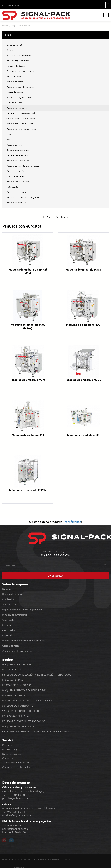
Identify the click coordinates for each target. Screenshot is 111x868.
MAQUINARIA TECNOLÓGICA (18, 726)
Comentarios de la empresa (17, 650)
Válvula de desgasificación (19, 97)
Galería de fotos (11, 645)
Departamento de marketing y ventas (22, 609)
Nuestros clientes (12, 753)
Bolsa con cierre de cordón (19, 55)
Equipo (8, 659)
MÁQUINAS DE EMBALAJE (17, 664)
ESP (14, 5)
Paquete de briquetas (16, 202)
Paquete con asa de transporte (21, 123)
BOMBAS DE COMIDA (14, 695)
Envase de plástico (15, 92)
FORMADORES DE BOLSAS (17, 685)
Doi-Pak (10, 134)
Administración (10, 604)
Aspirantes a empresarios (16, 762)
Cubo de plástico (14, 102)
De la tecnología (11, 749)
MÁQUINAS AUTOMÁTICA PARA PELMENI (25, 690)
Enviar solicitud (56, 575)
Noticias (7, 589)
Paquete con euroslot (16, 107)
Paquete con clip (14, 144)
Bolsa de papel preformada (19, 60)
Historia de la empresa (14, 594)
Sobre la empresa (15, 584)
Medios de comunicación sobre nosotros (24, 640)
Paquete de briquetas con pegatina (23, 197)
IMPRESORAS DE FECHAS (16, 716)
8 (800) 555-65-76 (55, 555)
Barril (9, 139)
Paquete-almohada (15, 76)
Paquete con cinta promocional (21, 113)
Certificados (9, 619)
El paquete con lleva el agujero (21, 71)
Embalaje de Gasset (16, 65)
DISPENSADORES (12, 669)
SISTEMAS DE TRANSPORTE (18, 705)
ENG (9, 5)
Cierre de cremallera (16, 44)
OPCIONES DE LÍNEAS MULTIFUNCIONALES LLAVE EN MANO (36, 731)
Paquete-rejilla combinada (19, 181)
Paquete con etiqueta (16, 192)
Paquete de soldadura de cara (20, 86)
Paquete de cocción (15, 171)
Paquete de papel (15, 81)
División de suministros (15, 614)
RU (4, 5)
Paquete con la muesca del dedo (21, 129)
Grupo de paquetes (15, 176)
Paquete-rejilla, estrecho (18, 155)
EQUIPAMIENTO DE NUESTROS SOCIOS (24, 721)
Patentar (7, 625)
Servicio (8, 740)
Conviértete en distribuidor (17, 767)
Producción (8, 745)
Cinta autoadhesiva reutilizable (21, 118)
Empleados (8, 599)
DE (19, 5)
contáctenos (73, 521)
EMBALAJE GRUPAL (13, 679)
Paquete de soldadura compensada (23, 165)
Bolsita (10, 50)
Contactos (8, 758)
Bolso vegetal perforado (18, 150)
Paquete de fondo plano (18, 160)
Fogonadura (9, 635)
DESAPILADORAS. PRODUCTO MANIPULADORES (29, 700)
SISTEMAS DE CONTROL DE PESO (21, 710)
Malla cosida (12, 186)
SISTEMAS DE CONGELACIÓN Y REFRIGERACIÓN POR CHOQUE (37, 674)
